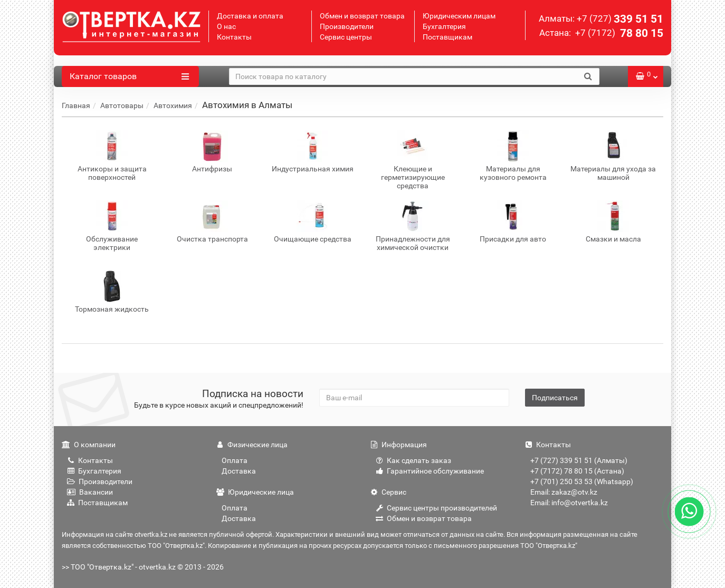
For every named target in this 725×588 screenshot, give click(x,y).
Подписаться (555, 398)
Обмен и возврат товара (362, 16)
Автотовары (122, 105)
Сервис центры (346, 37)
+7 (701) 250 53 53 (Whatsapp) (582, 481)
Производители (347, 26)
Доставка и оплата (250, 16)
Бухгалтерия (444, 26)
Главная (76, 105)
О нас (226, 26)
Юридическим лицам (459, 16)
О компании (89, 445)
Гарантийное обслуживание (430, 471)
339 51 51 (620, 19)
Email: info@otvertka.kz (569, 503)
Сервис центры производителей (436, 508)
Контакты (234, 37)
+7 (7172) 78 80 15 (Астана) (577, 471)
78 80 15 (618, 33)
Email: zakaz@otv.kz (564, 492)
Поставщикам (447, 37)
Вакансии (90, 492)
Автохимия (173, 105)
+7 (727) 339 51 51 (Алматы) (579, 460)
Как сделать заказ (413, 460)
